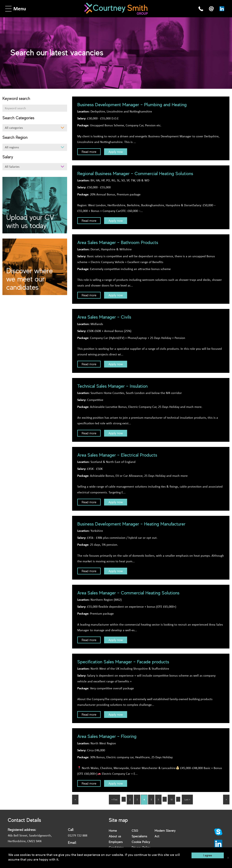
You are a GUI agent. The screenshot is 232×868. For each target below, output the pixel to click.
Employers (116, 842)
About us (115, 836)
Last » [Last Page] (187, 800)
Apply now (116, 152)
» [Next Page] (226, 800)
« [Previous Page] (75, 800)
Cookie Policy (141, 842)
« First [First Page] (114, 800)
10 (171, 800)
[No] (228, 858)
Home (113, 831)
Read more (89, 152)
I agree (208, 855)
